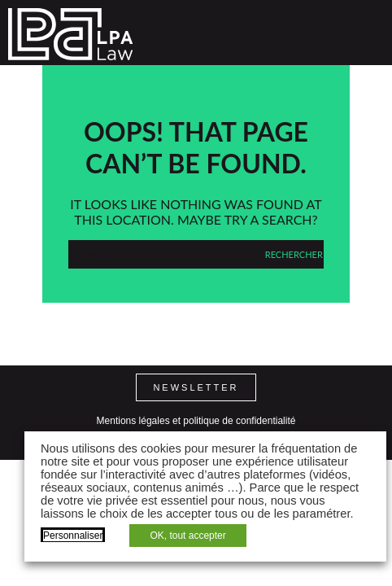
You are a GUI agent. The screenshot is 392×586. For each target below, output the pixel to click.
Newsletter (196, 387)
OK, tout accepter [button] (187, 536)
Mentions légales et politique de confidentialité (196, 421)
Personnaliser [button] (73, 536)
